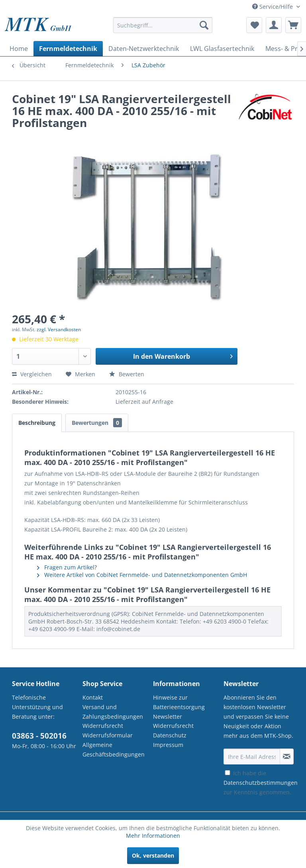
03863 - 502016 (39, 736)
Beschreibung (37, 423)
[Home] (19, 49)
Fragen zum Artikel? (67, 567)
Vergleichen (32, 374)
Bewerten (127, 374)
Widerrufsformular (108, 735)
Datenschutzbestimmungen (261, 783)
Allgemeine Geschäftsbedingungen (114, 750)
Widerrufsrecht (103, 726)
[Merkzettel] (254, 25)
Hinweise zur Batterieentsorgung (179, 702)
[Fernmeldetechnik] (68, 49)
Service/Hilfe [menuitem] (273, 7)
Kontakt (93, 697)
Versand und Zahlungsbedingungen (113, 712)
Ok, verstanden (153, 855)
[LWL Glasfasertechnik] (222, 49)
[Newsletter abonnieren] (287, 757)
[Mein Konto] (274, 25)
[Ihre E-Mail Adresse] (252, 757)
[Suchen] (204, 25)
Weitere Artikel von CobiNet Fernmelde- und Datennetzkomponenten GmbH (142, 575)
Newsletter (168, 716)
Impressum (168, 745)
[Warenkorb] (293, 25)
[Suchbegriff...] (163, 25)
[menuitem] (163, 29)
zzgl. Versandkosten (59, 329)
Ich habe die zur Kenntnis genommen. (261, 783)
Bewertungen (97, 423)
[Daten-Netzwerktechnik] (144, 49)
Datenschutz (170, 735)
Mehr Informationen (153, 836)
